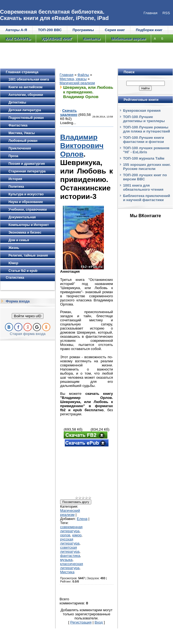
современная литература (71, 529)
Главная (67, 75)
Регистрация (81, 622)
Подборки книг (149, 30)
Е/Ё (13, 55)
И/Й (39, 55)
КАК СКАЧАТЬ (18, 39)
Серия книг (115, 30)
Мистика (67, 572)
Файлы (83, 75)
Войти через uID (28, 316)
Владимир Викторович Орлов (82, 146)
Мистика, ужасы (73, 79)
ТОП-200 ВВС (50, 30)
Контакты (92, 39)
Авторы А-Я (16, 30)
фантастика (70, 556)
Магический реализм (77, 83)
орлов (65, 535)
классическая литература (72, 566)
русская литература (70, 541)
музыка (66, 560)
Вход (99, 622)
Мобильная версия (128, 39)
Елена (82, 519)
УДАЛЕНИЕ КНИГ (57, 39)
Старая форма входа (28, 334)
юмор (77, 535)
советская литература (70, 549)
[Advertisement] (86, 472)
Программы (83, 30)
